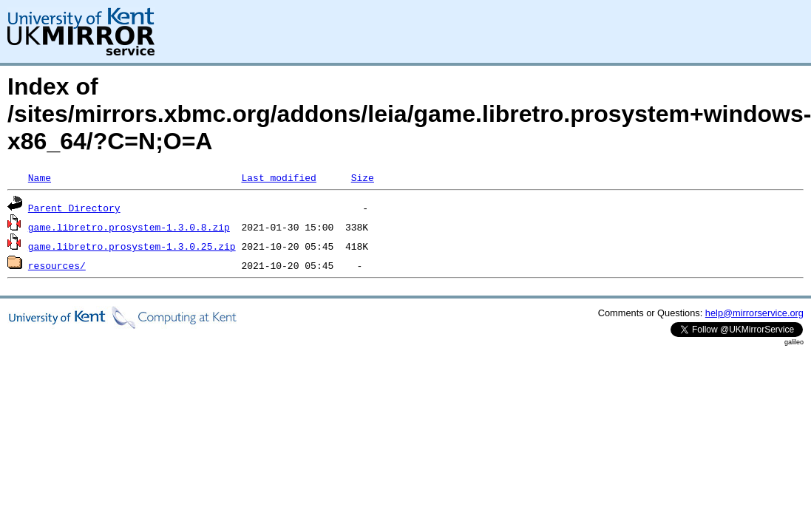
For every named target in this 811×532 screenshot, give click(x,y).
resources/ (57, 265)
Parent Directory (74, 208)
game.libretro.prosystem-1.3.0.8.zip (129, 227)
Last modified (278, 177)
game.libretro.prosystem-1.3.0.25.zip (132, 246)
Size (363, 177)
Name (40, 177)
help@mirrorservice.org (754, 313)
